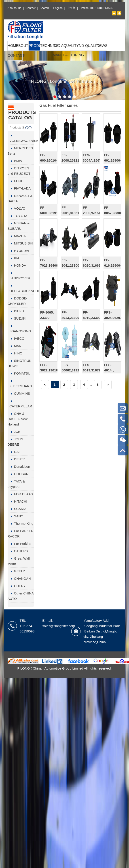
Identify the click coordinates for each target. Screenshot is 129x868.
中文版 (71, 8)
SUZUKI (17, 318)
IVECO (16, 338)
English (58, 8)
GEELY (16, 571)
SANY (15, 516)
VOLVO (17, 208)
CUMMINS (19, 393)
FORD (16, 181)
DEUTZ (16, 459)
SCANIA (17, 509)
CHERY (17, 586)
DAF (14, 452)
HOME (12, 46)
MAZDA (17, 236)
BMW (15, 161)
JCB (14, 432)
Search (44, 8)
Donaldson (19, 467)
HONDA (17, 265)
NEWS (102, 46)
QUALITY (91, 46)
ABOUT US (22, 50)
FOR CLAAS (20, 494)
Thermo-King (20, 524)
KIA (14, 258)
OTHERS (18, 551)
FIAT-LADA (19, 188)
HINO (15, 353)
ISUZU (16, 311)
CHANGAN (19, 578)
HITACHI (17, 501)
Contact (31, 8)
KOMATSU (19, 373)
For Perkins (19, 544)
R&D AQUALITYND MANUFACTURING (68, 50)
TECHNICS (46, 46)
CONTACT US (15, 60)
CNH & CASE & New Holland (18, 419)
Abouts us (15, 8)
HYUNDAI (18, 251)
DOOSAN (18, 474)
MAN (15, 346)
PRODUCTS (34, 46)
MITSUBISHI (20, 243)
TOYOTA (18, 216)
